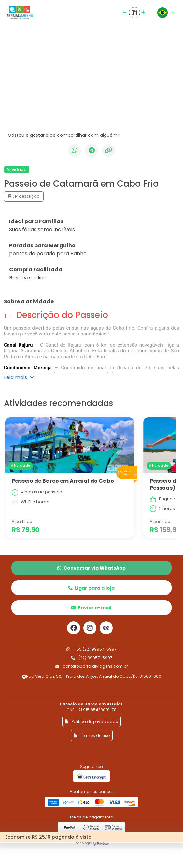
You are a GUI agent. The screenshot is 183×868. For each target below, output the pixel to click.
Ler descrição (24, 196)
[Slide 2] (50, 115)
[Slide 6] (97, 115)
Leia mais (19, 377)
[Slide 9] (133, 115)
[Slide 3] (62, 115)
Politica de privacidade (91, 722)
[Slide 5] (86, 115)
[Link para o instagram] (90, 628)
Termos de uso (92, 736)
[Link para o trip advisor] (106, 628)
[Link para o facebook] (74, 628)
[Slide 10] (144, 115)
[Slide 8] (121, 115)
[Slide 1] (39, 115)
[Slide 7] (109, 115)
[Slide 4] (74, 115)
